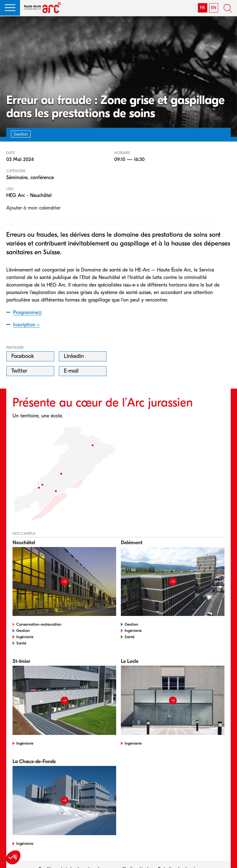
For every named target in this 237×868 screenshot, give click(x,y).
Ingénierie (25, 637)
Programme (26, 313)
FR (202, 8)
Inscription (24, 325)
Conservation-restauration (39, 624)
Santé (21, 643)
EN (214, 8)
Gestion (23, 630)
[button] (10, 8)
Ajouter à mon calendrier (33, 208)
